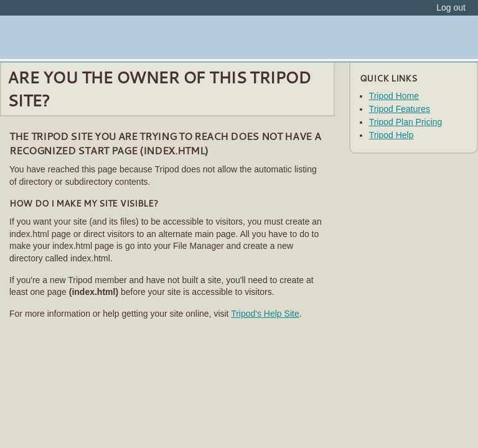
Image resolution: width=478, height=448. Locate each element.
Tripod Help (391, 135)
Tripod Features (400, 109)
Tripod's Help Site (265, 314)
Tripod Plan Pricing (406, 122)
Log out (451, 7)
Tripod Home (394, 96)
